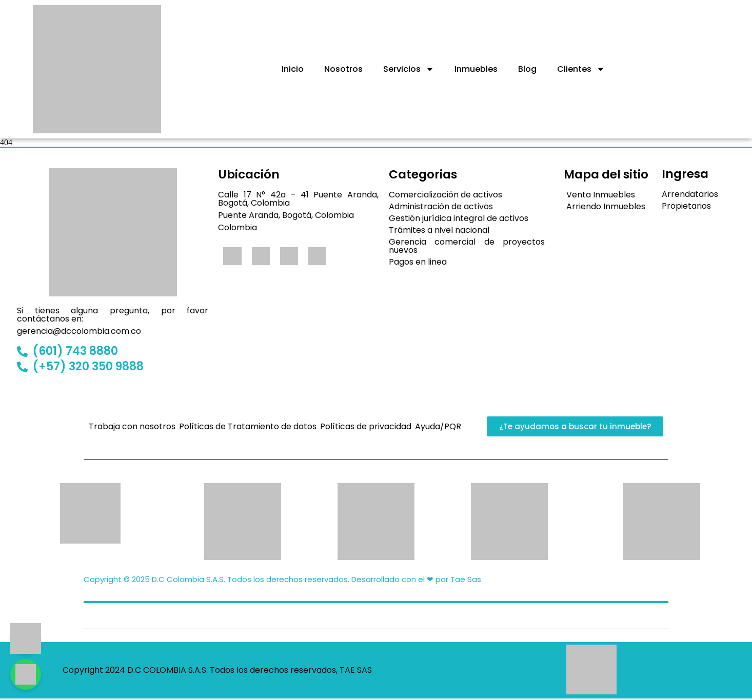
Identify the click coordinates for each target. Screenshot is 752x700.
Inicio (293, 69)
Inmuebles (476, 69)
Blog (527, 69)
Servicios (409, 69)
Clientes (581, 69)
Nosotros (343, 69)
